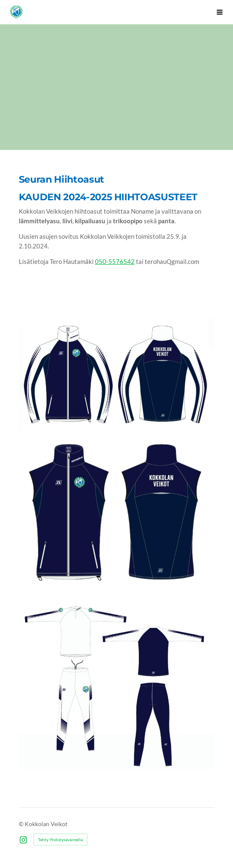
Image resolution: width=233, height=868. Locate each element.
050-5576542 (115, 261)
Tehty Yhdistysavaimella (60, 840)
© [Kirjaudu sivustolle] (22, 824)
